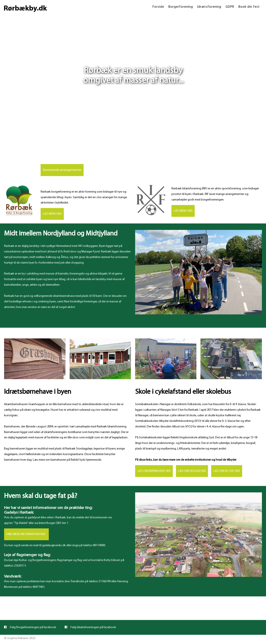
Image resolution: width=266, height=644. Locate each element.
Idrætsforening (209, 7)
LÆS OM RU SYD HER (227, 471)
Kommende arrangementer (62, 170)
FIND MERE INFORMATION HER (26, 534)
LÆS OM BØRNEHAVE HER (154, 471)
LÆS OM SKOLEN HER (192, 471)
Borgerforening (181, 7)
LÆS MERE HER (52, 214)
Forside (158, 7)
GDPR (230, 7)
